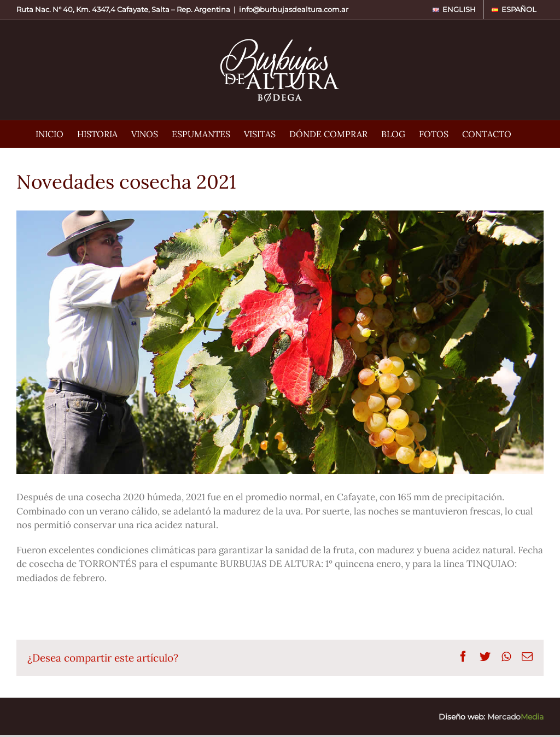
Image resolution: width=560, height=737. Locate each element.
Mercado (515, 717)
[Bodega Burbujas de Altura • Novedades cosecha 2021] (280, 342)
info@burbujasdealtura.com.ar (294, 9)
